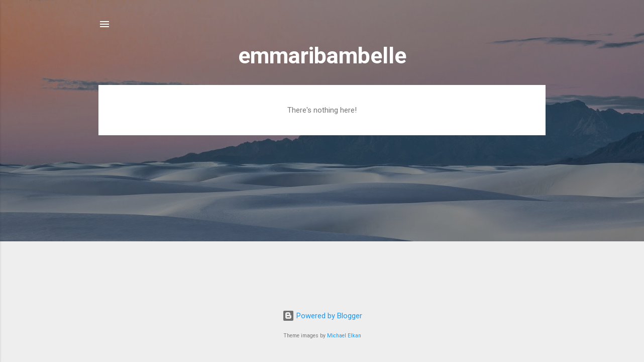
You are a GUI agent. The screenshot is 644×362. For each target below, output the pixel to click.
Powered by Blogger (322, 316)
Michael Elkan (344, 336)
